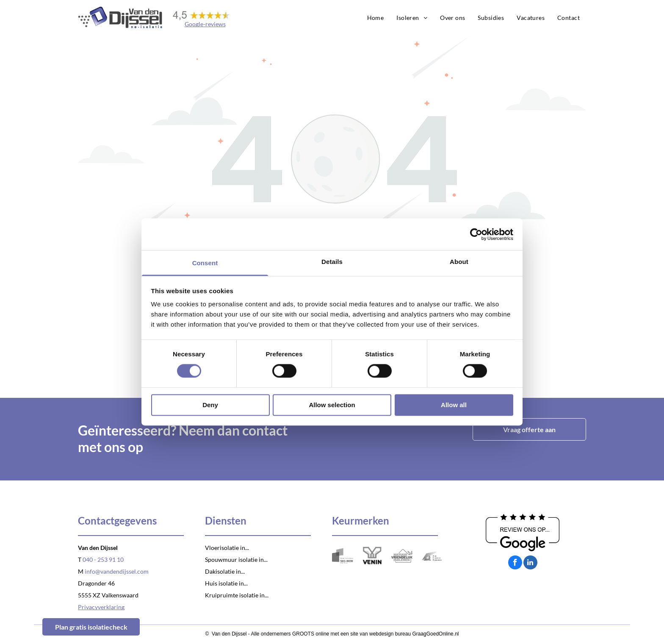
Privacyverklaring (101, 607)
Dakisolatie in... (225, 571)
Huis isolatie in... (226, 583)
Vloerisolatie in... (227, 548)
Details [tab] (332, 262)
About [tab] (459, 262)
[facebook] (515, 563)
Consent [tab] (205, 263)
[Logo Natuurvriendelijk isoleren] (402, 556)
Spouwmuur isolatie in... (236, 559)
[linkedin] (530, 563)
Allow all (454, 405)
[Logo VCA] (432, 556)
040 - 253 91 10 (103, 559)
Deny (210, 405)
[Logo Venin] (372, 556)
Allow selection (332, 405)
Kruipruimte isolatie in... (237, 595)
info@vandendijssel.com (117, 571)
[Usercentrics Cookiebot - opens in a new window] (476, 234)
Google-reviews (205, 24)
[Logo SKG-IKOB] (343, 556)
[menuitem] (376, 18)
